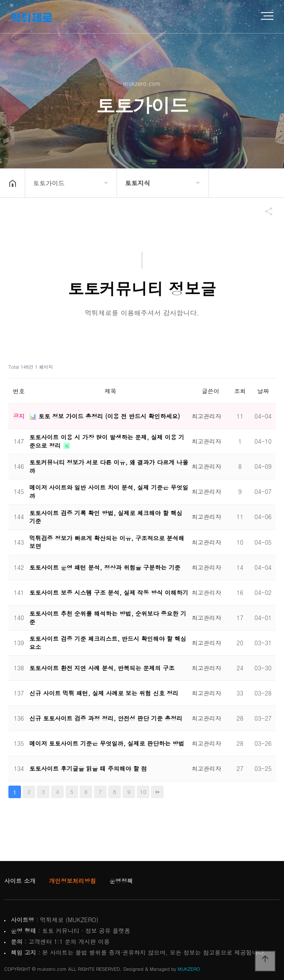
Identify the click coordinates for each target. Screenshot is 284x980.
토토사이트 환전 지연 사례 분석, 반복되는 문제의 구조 (102, 668)
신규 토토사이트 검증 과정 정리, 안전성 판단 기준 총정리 (106, 718)
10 (143, 792)
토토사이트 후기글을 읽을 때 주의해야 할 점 (88, 768)
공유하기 (265, 211)
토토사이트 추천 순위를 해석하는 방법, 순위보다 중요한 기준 (108, 618)
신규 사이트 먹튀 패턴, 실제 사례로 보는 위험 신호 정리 (104, 693)
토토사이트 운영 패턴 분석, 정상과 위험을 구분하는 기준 (105, 567)
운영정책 (121, 881)
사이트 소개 (20, 881)
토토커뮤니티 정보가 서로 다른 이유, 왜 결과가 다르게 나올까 (109, 466)
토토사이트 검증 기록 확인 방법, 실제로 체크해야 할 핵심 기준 (106, 517)
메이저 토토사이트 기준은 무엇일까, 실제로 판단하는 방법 (107, 743)
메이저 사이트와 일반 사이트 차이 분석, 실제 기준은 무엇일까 (109, 491)
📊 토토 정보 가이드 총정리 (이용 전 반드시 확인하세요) (105, 416)
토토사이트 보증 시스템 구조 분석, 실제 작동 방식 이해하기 (109, 592)
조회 (240, 391)
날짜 (263, 391)
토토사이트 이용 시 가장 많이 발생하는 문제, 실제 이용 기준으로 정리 (107, 441)
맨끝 (157, 792)
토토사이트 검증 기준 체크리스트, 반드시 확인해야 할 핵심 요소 (108, 643)
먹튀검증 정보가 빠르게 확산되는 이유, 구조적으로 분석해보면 (107, 542)
